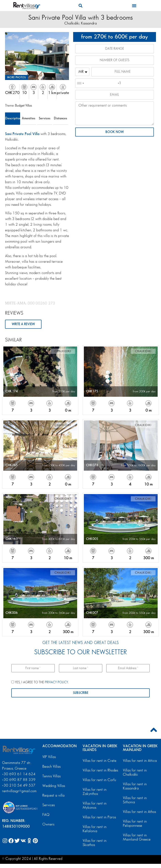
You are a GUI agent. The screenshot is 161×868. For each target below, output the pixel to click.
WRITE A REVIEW (23, 324)
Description (13, 118)
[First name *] (33, 668)
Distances (60, 118)
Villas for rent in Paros (99, 817)
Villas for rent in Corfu (99, 780)
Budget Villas (23, 106)
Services (45, 118)
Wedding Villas (54, 786)
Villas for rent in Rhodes (100, 770)
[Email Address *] (128, 668)
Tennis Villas (51, 776)
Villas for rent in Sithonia (135, 800)
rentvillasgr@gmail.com (20, 791)
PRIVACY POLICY (56, 682)
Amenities (29, 118)
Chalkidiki (72, 23)
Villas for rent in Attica (140, 761)
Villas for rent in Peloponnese (135, 824)
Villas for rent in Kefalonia (95, 829)
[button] (80, 6)
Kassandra (89, 23)
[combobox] (80, 83)
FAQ (46, 815)
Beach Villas (51, 767)
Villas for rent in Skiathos (95, 843)
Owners (48, 824)
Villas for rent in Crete (99, 761)
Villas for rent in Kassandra (135, 786)
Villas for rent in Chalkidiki (135, 772)
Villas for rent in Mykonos (95, 806)
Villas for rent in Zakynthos (95, 792)
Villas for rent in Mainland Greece (137, 837)
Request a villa (53, 795)
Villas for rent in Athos (139, 812)
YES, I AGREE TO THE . (40, 682)
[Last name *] (81, 668)
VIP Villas (49, 757)
